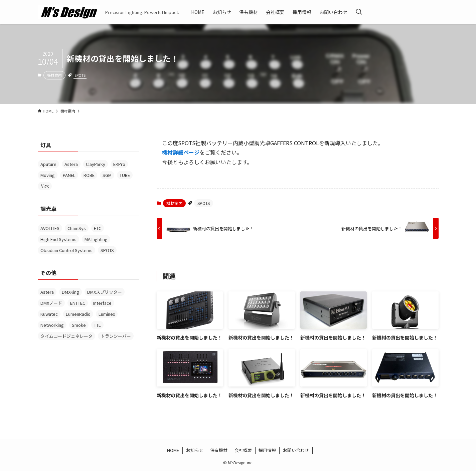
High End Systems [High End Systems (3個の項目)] (58, 239)
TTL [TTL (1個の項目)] (97, 325)
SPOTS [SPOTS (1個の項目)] (107, 250)
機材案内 (54, 75)
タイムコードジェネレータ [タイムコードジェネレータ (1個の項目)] (66, 336)
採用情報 (267, 450)
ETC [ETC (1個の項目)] (98, 228)
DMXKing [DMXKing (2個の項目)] (70, 292)
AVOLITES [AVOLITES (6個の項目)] (50, 228)
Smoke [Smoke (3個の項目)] (79, 325)
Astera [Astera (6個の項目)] (71, 164)
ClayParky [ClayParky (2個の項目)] (96, 164)
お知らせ (195, 450)
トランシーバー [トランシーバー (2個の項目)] (116, 336)
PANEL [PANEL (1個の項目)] (69, 175)
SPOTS (80, 75)
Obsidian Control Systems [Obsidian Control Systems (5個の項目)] (66, 250)
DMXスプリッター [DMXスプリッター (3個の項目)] (105, 292)
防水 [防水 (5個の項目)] (45, 186)
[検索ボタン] (359, 12)
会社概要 (243, 450)
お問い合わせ (296, 450)
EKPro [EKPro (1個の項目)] (119, 164)
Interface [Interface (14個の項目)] (102, 303)
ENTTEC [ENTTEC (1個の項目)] (78, 303)
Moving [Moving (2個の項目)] (48, 175)
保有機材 (219, 450)
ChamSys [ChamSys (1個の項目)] (77, 228)
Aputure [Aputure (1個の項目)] (48, 164)
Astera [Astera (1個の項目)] (47, 292)
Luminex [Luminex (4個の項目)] (107, 314)
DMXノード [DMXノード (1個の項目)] (51, 303)
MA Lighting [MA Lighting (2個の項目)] (96, 239)
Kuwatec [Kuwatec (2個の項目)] (49, 314)
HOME (173, 450)
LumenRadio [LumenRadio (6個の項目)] (78, 314)
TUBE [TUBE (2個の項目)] (125, 175)
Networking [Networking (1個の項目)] (52, 325)
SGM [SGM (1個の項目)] (107, 175)
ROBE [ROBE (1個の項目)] (89, 175)
